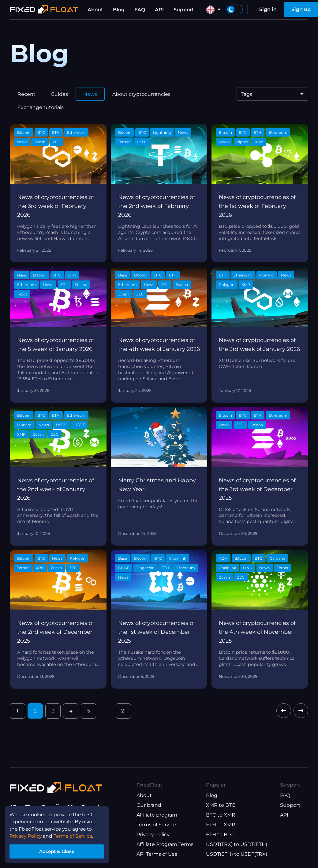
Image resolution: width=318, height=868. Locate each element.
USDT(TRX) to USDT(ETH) (237, 844)
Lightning (162, 132)
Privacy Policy (153, 834)
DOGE (124, 568)
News (90, 94)
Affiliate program (157, 815)
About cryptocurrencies (141, 94)
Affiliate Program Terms (165, 844)
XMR (246, 285)
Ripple (242, 142)
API (159, 10)
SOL (64, 285)
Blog (119, 10)
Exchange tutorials (41, 107)
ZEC (56, 142)
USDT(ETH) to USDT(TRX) (237, 854)
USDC (62, 425)
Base (22, 275)
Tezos (22, 294)
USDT (142, 142)
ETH (56, 132)
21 (123, 711)
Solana (81, 285)
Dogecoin (146, 568)
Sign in (268, 9)
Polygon (227, 285)
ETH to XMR (221, 825)
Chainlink (178, 558)
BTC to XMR (221, 815)
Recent (26, 94)
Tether (124, 142)
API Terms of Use (157, 854)
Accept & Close (58, 851)
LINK (248, 568)
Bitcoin (24, 132)
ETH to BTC (220, 834)
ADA (223, 558)
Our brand (149, 805)
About (95, 10)
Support (184, 10)
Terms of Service (156, 825)
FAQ (140, 10)
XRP (259, 142)
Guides (59, 94)
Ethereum (76, 132)
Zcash (40, 142)
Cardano (278, 558)
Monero (266, 275)
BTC (41, 132)
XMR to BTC (221, 805)
